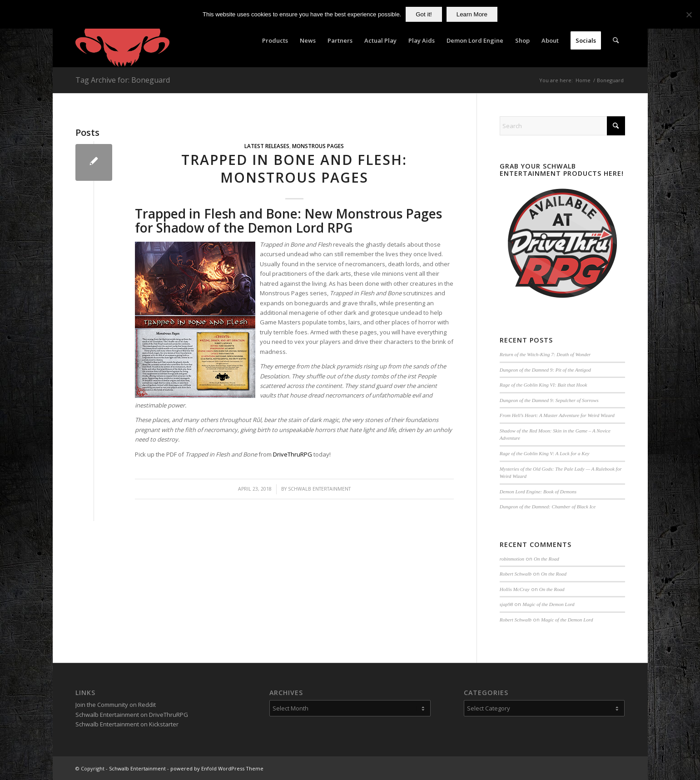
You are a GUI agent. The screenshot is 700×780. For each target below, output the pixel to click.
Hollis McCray (515, 589)
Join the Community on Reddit (116, 705)
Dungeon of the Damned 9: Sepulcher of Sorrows (549, 400)
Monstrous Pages (318, 146)
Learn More (472, 14)
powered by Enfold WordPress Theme (217, 768)
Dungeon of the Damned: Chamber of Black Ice (548, 507)
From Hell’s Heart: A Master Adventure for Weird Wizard (557, 415)
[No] (689, 15)
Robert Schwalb (516, 574)
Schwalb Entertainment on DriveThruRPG (132, 715)
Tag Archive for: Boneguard (123, 80)
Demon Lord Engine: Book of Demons (538, 492)
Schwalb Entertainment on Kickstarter (127, 724)
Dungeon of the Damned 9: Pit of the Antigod (545, 370)
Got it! (424, 14)
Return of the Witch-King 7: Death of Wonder (545, 354)
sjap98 (506, 604)
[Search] (616, 40)
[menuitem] (275, 40)
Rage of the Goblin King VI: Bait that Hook (544, 385)
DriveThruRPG (293, 454)
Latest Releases (267, 146)
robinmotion (512, 559)
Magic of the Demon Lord (548, 604)
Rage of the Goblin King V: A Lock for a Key (545, 453)
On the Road (546, 559)
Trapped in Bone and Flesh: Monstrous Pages (294, 169)
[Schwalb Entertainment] (122, 40)
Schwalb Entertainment (319, 489)
